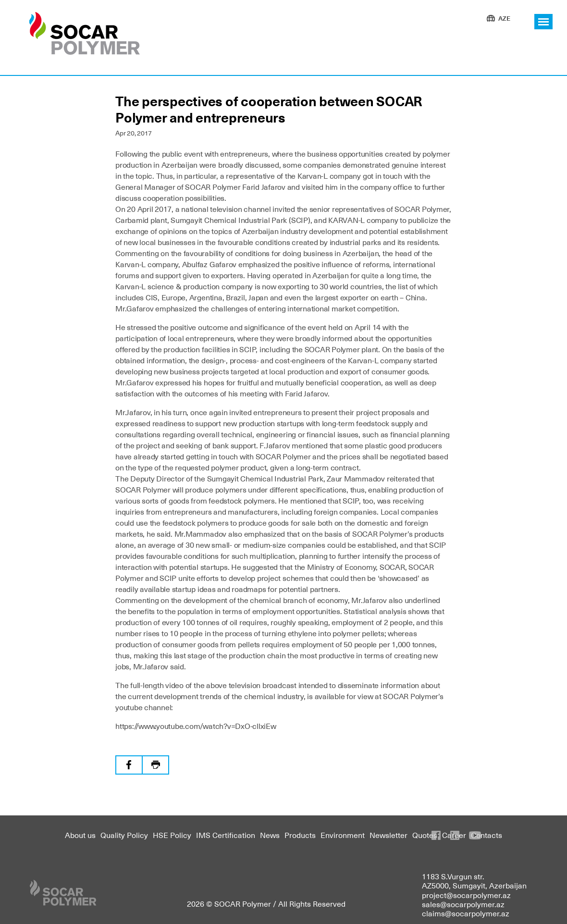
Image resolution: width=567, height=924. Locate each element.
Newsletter (388, 835)
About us (80, 835)
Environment (343, 835)
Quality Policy (124, 835)
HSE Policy (172, 835)
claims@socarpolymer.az (466, 913)
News (270, 835)
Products (300, 835)
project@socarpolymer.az (466, 895)
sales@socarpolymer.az (463, 904)
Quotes (425, 835)
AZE (504, 18)
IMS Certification (226, 835)
